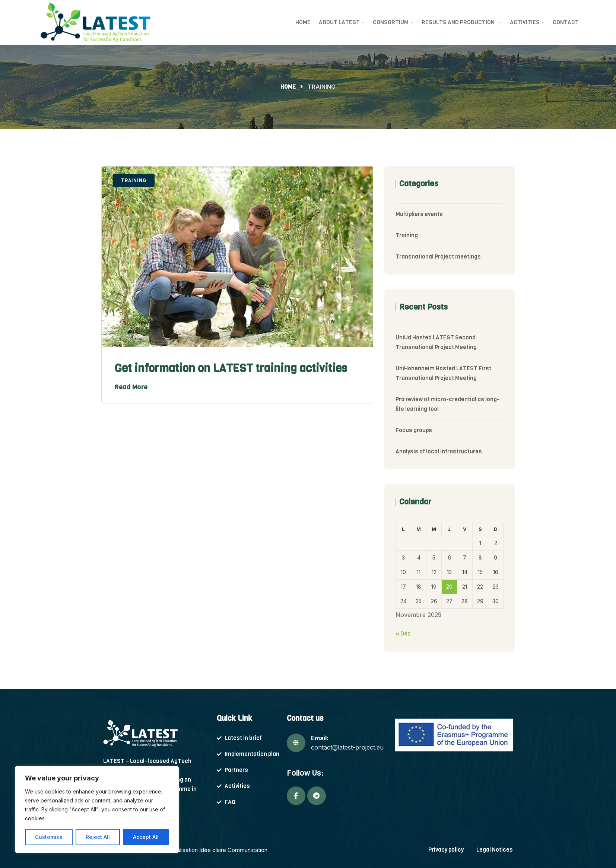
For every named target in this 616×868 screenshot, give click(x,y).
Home (303, 22)
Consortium (391, 22)
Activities (525, 22)
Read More (131, 387)
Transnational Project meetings (438, 257)
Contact (566, 22)
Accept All (146, 837)
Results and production (459, 22)
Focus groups (414, 430)
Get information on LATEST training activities (231, 368)
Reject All (98, 837)
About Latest (339, 22)
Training (134, 180)
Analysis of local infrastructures (439, 452)
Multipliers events (419, 214)
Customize (49, 837)
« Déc (403, 634)
